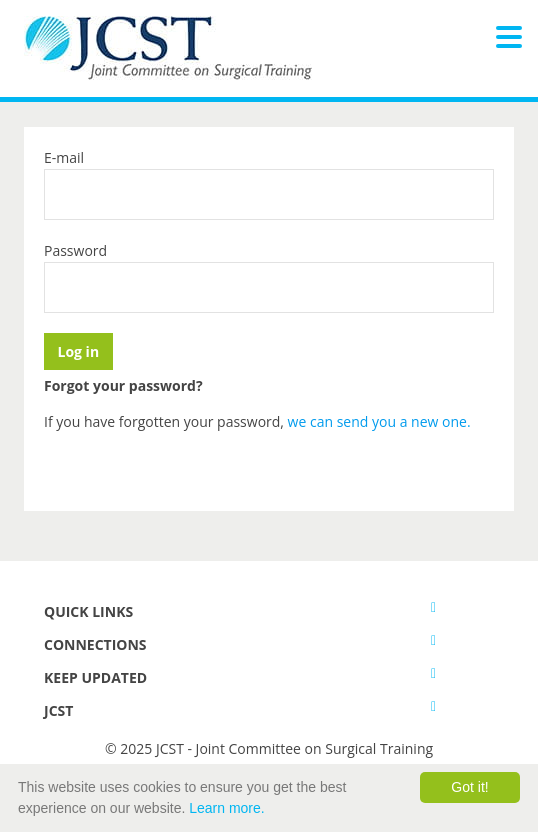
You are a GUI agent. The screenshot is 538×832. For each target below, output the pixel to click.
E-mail (64, 157)
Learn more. (226, 808)
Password (75, 250)
